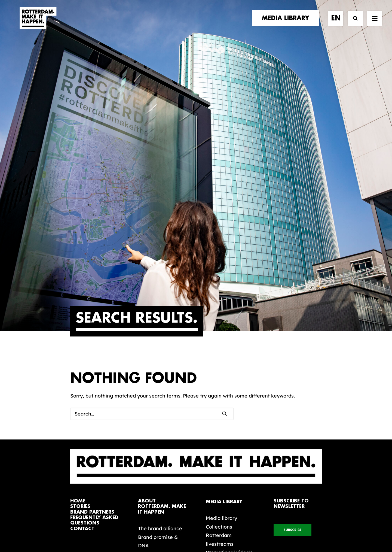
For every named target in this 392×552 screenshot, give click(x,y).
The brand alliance (160, 380)
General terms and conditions (171, 529)
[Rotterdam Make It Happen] (38, 24)
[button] (375, 24)
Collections (219, 379)
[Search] (353, 24)
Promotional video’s (229, 404)
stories (80, 358)
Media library (221, 370)
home (78, 353)
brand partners (92, 364)
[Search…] (152, 266)
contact (82, 381)
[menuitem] (287, 24)
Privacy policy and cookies (223, 529)
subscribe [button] (293, 382)
